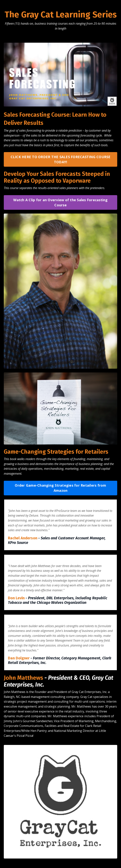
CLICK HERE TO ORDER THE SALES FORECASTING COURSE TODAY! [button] (61, 159)
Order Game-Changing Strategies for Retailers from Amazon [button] (60, 488)
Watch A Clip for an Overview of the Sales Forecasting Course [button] (60, 202)
